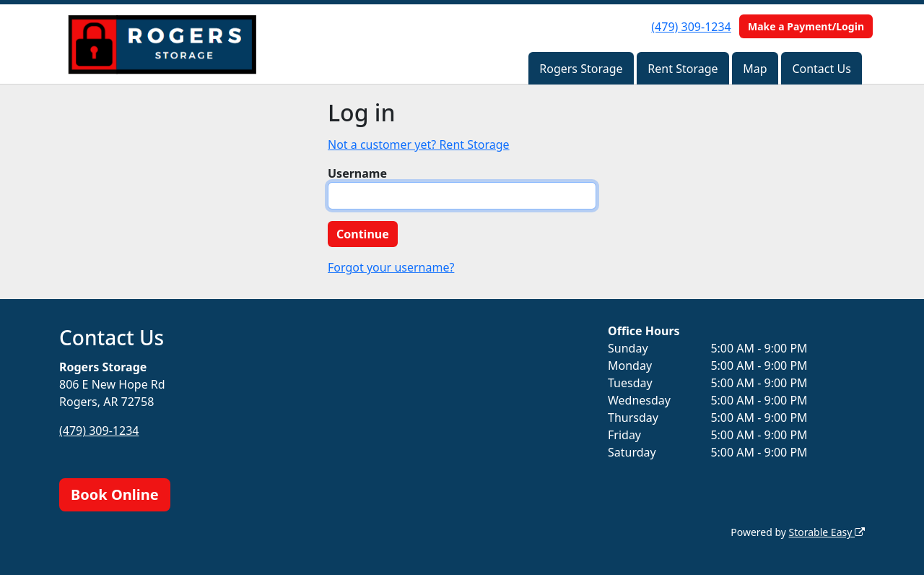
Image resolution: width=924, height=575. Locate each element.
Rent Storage (683, 69)
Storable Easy (827, 532)
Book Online (115, 494)
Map (755, 69)
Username (357, 173)
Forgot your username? (391, 267)
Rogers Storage (581, 69)
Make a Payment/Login (806, 26)
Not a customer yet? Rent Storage (419, 144)
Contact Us (821, 69)
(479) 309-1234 (691, 27)
